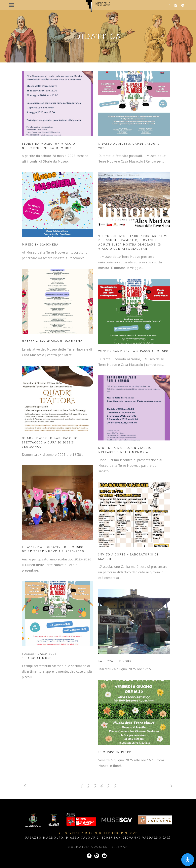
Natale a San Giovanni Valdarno (52, 341)
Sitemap (120, 847)
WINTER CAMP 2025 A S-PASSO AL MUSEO (133, 351)
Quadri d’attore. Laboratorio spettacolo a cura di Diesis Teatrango (50, 442)
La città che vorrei (117, 661)
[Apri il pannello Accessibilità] (188, 860)
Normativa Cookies (88, 847)
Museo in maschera (40, 244)
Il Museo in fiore (115, 752)
